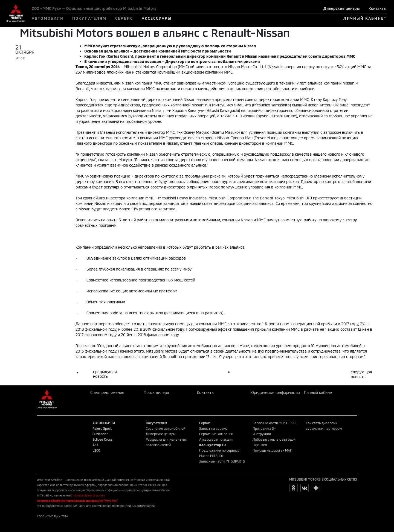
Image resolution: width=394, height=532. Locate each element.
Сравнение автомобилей (166, 428)
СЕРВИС (124, 18)
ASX (95, 445)
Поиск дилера (156, 392)
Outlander (100, 434)
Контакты (378, 8)
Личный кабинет (319, 392)
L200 (96, 450)
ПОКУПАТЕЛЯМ (89, 18)
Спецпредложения (107, 392)
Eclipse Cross (102, 439)
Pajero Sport (102, 428)
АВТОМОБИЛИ (48, 18)
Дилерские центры (342, 8)
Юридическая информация (275, 392)
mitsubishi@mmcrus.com (89, 495)
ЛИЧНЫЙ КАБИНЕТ (365, 18)
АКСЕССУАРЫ (157, 18)
